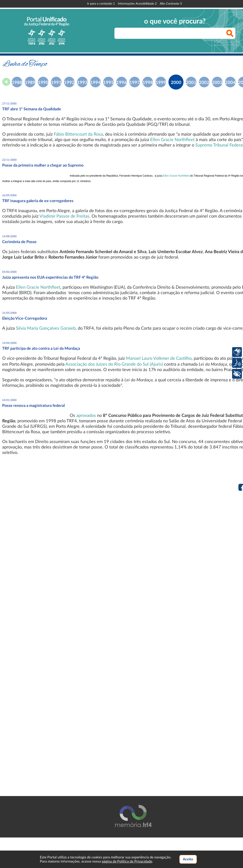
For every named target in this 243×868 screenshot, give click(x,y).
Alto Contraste (171, 4)
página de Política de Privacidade (127, 861)
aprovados (86, 416)
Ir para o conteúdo (101, 4)
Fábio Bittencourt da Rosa (78, 134)
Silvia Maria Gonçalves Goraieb (46, 328)
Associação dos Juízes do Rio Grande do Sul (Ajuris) (114, 364)
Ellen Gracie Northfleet (172, 140)
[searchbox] (175, 33)
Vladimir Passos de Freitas (64, 216)
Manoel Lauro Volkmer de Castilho (159, 358)
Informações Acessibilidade (137, 4)
